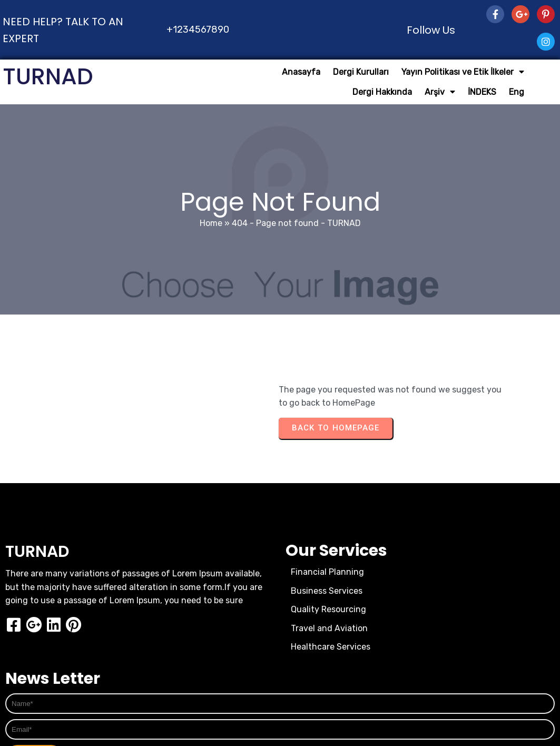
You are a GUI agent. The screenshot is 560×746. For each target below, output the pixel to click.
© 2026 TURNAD (280, 691)
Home (211, 223)
